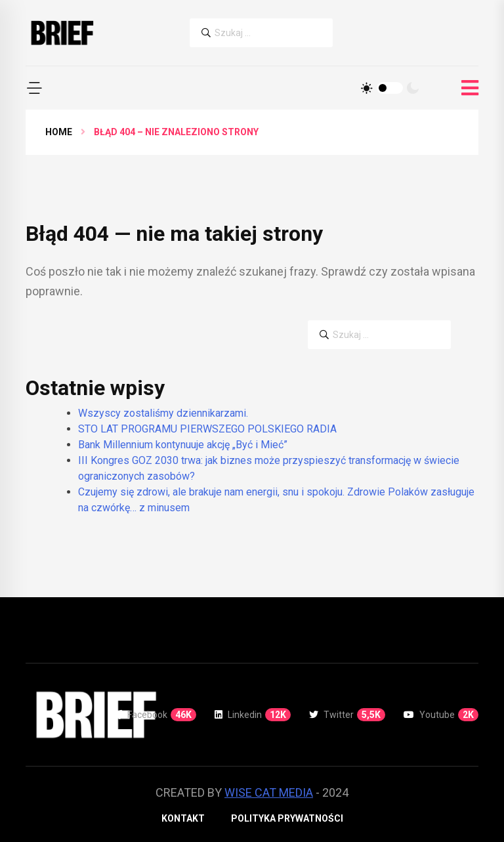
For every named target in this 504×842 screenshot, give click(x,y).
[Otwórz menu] (470, 88)
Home (59, 132)
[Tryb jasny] (367, 88)
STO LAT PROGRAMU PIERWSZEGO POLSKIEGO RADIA (207, 429)
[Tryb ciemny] (413, 88)
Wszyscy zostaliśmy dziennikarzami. (163, 413)
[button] (34, 88)
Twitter (347, 715)
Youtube (441, 715)
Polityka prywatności (287, 818)
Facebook (157, 715)
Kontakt (183, 818)
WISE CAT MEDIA (269, 792)
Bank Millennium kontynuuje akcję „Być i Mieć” (183, 445)
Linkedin (253, 715)
